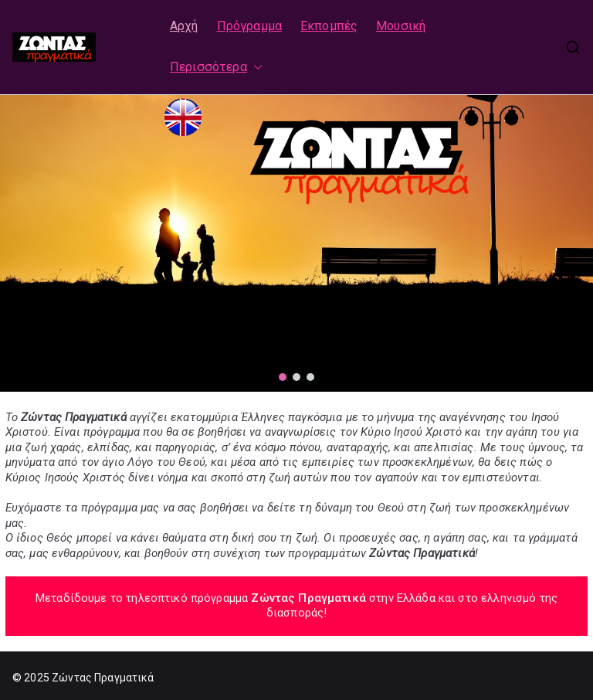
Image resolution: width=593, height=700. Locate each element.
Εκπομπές (329, 26)
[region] (296, 243)
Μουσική (401, 26)
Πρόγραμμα (249, 26)
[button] (255, 68)
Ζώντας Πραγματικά (103, 678)
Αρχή (184, 26)
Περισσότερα (216, 68)
